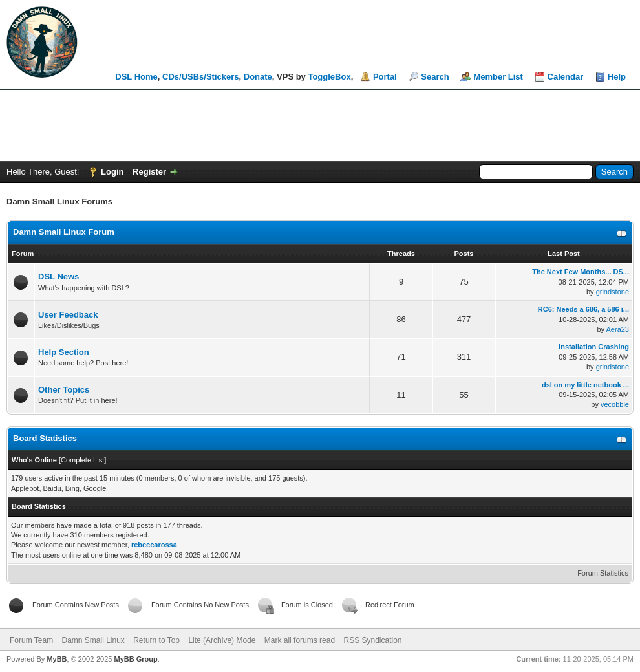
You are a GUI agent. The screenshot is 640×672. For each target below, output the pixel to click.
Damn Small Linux (93, 640)
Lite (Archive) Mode (222, 640)
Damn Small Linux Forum (64, 232)
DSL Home (136, 77)
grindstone (613, 292)
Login (112, 172)
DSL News (59, 276)
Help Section (64, 352)
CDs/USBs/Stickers (201, 77)
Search (435, 77)
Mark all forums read (300, 640)
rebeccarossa (154, 545)
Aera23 (618, 329)
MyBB (57, 659)
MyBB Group (135, 659)
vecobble (615, 404)
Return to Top (156, 640)
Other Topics (64, 390)
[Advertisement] (320, 125)
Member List (498, 77)
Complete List (82, 460)
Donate (258, 77)
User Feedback (68, 315)
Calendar (566, 77)
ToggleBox (329, 77)
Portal (385, 77)
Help (617, 77)
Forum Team (31, 640)
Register (149, 172)
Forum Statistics (603, 573)
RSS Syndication (372, 640)
